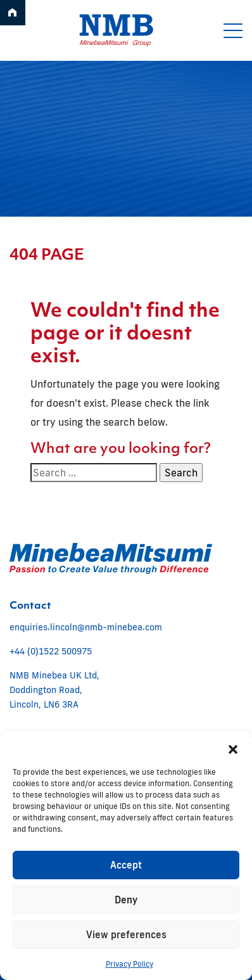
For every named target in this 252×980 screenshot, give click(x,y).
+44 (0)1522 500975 (51, 651)
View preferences (126, 935)
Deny (126, 900)
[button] (233, 748)
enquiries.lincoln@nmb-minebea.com (86, 627)
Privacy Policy (129, 964)
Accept (126, 865)
